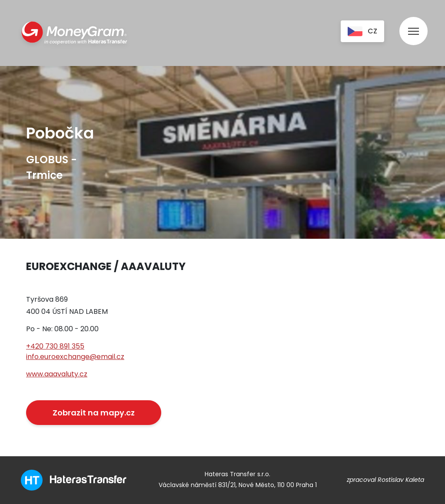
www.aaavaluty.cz (57, 374)
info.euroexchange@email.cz (75, 357)
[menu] (413, 23)
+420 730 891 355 (55, 346)
